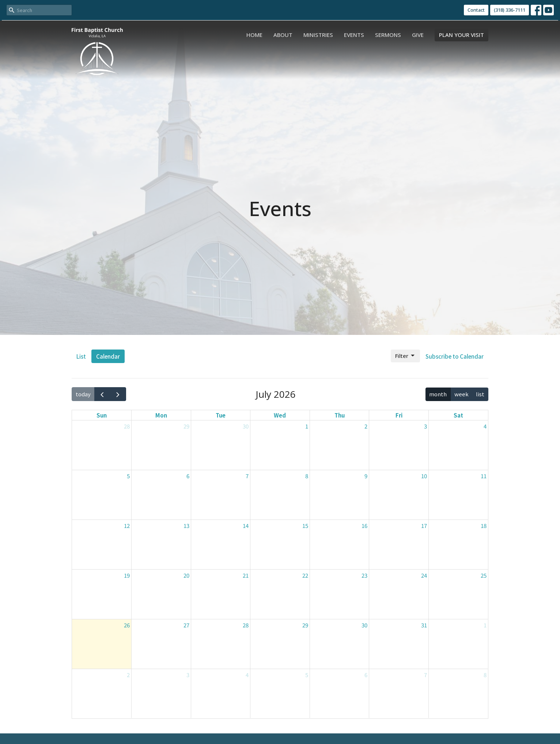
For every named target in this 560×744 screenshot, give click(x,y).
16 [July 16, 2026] (364, 526)
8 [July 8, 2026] (307, 476)
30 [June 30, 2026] (246, 426)
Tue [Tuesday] (221, 415)
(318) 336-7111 (510, 10)
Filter (405, 356)
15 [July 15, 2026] (305, 526)
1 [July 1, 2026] (307, 426)
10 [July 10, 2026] (424, 476)
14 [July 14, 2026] (246, 526)
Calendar (108, 356)
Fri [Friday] (399, 415)
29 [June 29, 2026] (186, 426)
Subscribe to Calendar (455, 356)
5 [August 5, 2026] (307, 675)
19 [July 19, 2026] (127, 575)
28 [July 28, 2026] (246, 625)
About (283, 35)
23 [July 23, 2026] (364, 575)
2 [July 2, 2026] (366, 426)
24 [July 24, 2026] (424, 575)
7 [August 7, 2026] (425, 675)
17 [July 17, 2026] (424, 526)
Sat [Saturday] (458, 415)
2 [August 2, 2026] (128, 675)
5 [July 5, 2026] (128, 476)
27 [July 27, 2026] (186, 625)
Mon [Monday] (161, 415)
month (438, 394)
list (480, 394)
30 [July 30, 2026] (364, 625)
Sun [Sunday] (102, 415)
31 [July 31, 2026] (424, 625)
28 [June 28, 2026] (127, 426)
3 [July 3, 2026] (425, 426)
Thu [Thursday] (340, 415)
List (81, 356)
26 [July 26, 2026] (127, 625)
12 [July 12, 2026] (127, 526)
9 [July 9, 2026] (366, 476)
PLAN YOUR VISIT (461, 35)
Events (354, 35)
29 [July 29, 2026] (305, 625)
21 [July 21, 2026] (246, 575)
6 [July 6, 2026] (188, 476)
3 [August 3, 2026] (188, 675)
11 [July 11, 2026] (484, 476)
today (83, 394)
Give (418, 35)
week (461, 394)
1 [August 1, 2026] (485, 625)
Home (254, 35)
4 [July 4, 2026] (485, 426)
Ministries (318, 35)
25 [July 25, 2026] (484, 575)
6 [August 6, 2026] (366, 675)
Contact (476, 10)
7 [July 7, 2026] (247, 476)
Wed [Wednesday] (280, 415)
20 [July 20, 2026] (186, 575)
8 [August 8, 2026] (485, 675)
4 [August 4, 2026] (247, 675)
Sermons (388, 35)
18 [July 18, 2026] (484, 526)
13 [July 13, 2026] (186, 526)
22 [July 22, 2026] (305, 575)
